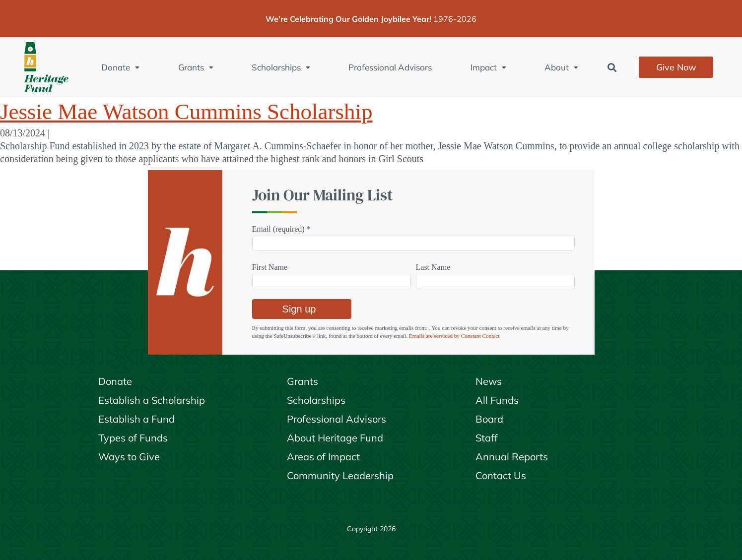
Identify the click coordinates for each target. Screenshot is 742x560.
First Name (270, 267)
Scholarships (281, 67)
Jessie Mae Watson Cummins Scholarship (186, 112)
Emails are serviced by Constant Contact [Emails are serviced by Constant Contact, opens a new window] (454, 336)
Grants (196, 67)
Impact (488, 67)
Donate (120, 67)
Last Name (433, 267)
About (561, 67)
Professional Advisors (390, 67)
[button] (612, 67)
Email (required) (281, 229)
